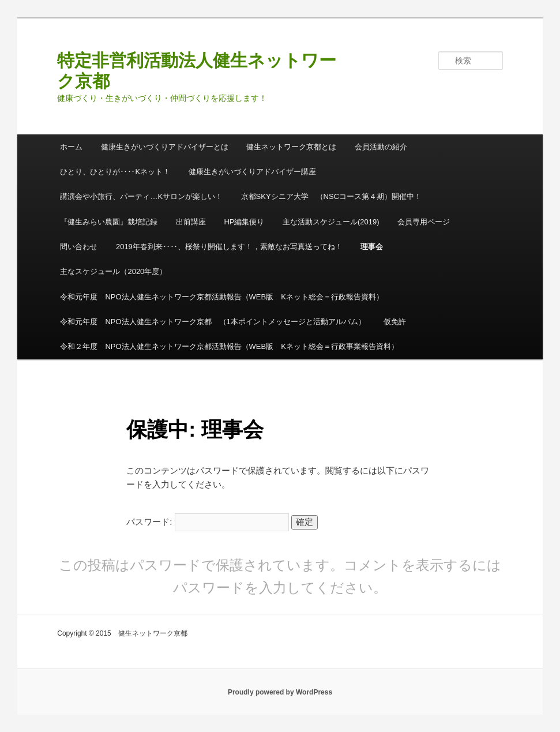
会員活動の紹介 (381, 147)
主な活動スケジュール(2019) (331, 222)
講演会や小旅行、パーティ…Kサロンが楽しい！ (141, 196)
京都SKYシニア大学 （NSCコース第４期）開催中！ (331, 196)
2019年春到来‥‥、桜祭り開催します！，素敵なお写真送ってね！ (229, 247)
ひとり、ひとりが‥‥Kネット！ (115, 172)
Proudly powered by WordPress (280, 692)
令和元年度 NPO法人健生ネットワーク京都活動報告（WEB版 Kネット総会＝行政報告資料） (221, 297)
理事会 (372, 247)
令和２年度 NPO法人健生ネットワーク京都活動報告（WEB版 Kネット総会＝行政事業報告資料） (229, 346)
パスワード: (207, 522)
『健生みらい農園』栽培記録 (109, 222)
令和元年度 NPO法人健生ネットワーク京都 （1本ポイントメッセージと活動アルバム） (213, 322)
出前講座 (191, 222)
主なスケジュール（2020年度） (113, 271)
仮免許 (395, 322)
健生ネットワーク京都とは (291, 147)
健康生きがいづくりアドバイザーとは (165, 147)
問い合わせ (79, 247)
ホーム (71, 147)
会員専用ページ (424, 222)
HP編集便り (244, 222)
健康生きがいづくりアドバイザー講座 (252, 172)
